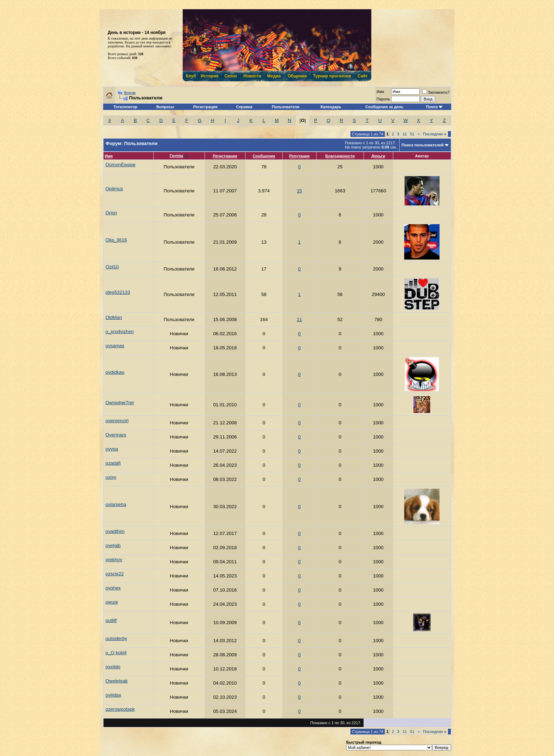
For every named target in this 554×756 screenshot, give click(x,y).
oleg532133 (118, 292)
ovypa (112, 449)
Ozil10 (112, 267)
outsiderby (117, 638)
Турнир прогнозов (331, 76)
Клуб (191, 76)
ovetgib (113, 545)
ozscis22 (115, 574)
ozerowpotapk (120, 709)
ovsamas (115, 346)
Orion (111, 213)
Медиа (274, 76)
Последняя (434, 134)
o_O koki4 (116, 653)
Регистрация (205, 107)
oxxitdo (113, 667)
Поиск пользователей (423, 145)
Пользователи (286, 107)
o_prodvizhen (120, 332)
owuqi (112, 602)
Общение (297, 76)
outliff (111, 620)
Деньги (378, 156)
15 (299, 191)
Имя (109, 156)
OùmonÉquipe (121, 165)
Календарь (331, 107)
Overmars (116, 435)
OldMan (114, 317)
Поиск (432, 107)
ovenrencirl (117, 421)
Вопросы (165, 107)
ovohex (113, 588)
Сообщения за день (384, 107)
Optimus (114, 189)
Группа (176, 156)
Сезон (231, 76)
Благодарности (340, 156)
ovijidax (113, 695)
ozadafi (113, 463)
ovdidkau (115, 372)
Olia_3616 (116, 240)
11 (405, 134)
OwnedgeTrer (120, 403)
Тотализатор (125, 107)
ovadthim (115, 531)
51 (412, 134)
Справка (244, 107)
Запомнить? (436, 92)
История (209, 76)
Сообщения (264, 156)
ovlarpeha (116, 504)
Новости (252, 76)
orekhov (114, 560)
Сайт (363, 76)
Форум (129, 93)
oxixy (111, 477)
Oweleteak (117, 681)
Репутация (300, 156)
